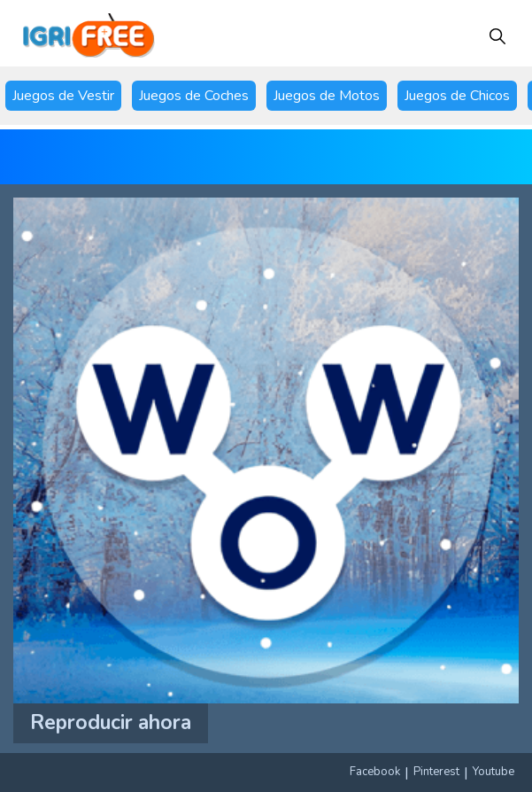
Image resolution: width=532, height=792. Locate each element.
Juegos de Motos (327, 96)
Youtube (493, 772)
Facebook (375, 772)
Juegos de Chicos (457, 96)
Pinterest (436, 772)
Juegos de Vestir (63, 96)
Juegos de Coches (194, 96)
